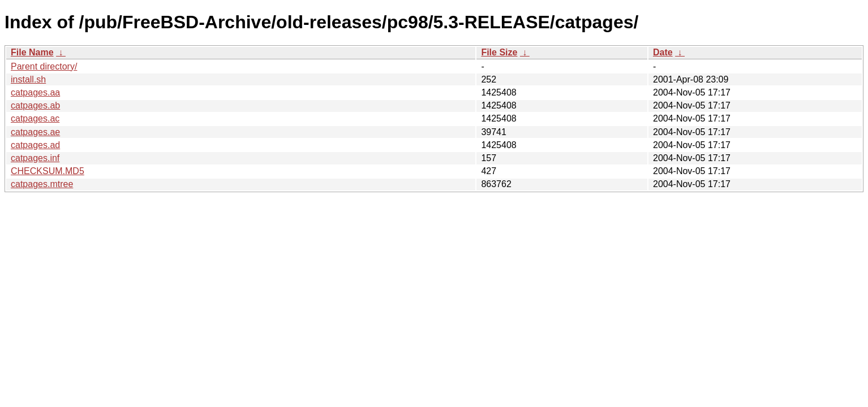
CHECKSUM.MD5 (48, 171)
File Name (32, 52)
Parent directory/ (44, 66)
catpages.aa (35, 92)
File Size (499, 52)
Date (663, 52)
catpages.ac (35, 118)
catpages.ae (35, 132)
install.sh (28, 79)
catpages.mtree (42, 184)
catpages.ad (35, 145)
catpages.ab (35, 105)
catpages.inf (35, 158)
